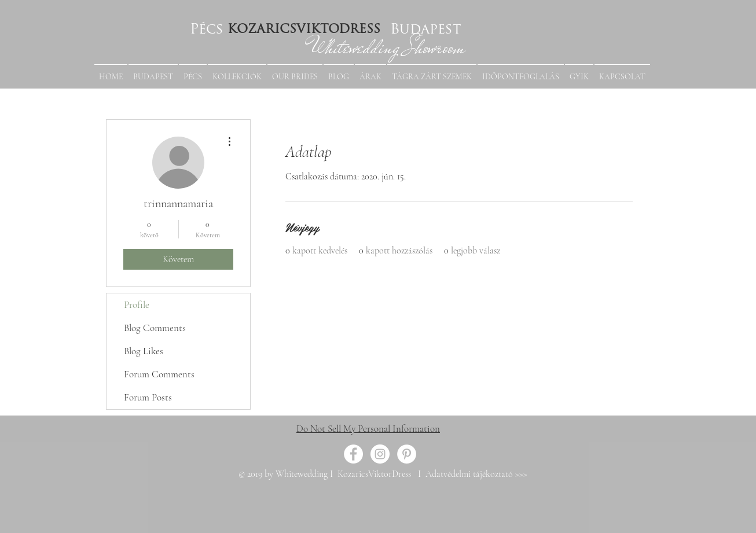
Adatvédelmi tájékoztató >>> (475, 474)
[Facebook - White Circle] (353, 454)
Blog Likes (144, 351)
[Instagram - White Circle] (380, 454)
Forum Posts (148, 397)
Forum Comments (159, 374)
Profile (137, 305)
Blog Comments (155, 328)
